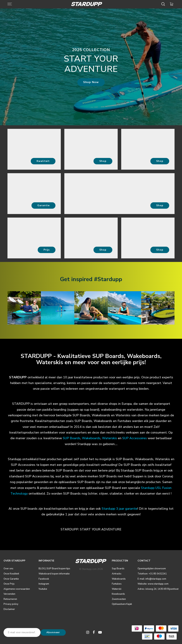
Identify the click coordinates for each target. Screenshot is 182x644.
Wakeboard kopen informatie (54, 574)
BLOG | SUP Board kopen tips (54, 569)
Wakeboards (119, 579)
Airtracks (117, 574)
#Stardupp (108, 279)
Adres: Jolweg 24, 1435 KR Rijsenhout (158, 589)
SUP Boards (72, 438)
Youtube (43, 589)
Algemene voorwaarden (17, 589)
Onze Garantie (11, 579)
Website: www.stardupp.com (153, 584)
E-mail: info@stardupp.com (152, 579)
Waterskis (109, 438)
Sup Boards (118, 569)
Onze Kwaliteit (11, 574)
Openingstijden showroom (152, 569)
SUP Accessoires (135, 438)
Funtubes (117, 584)
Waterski (117, 589)
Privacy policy (11, 604)
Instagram (44, 584)
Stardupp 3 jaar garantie (120, 509)
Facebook (44, 579)
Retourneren (10, 599)
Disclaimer (9, 609)
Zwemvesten (119, 599)
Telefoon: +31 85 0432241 (152, 574)
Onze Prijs (9, 584)
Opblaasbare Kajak (122, 604)
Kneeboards (118, 594)
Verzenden (9, 594)
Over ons (8, 569)
